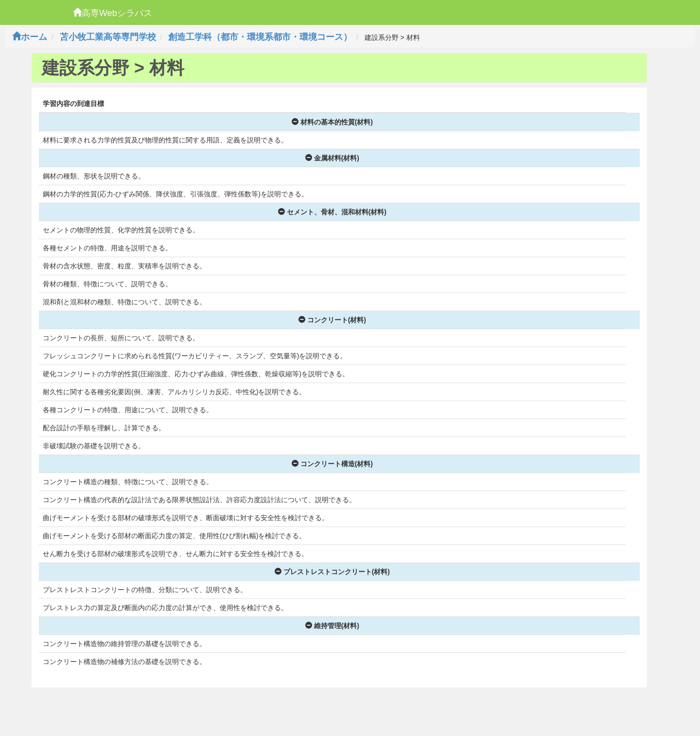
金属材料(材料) (332, 158)
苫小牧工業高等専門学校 (108, 37)
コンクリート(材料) (332, 320)
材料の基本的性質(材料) (332, 122)
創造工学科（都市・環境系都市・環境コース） (260, 37)
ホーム (30, 37)
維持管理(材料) (332, 626)
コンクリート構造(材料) (332, 464)
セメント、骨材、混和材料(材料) (332, 212)
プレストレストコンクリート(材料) (332, 572)
